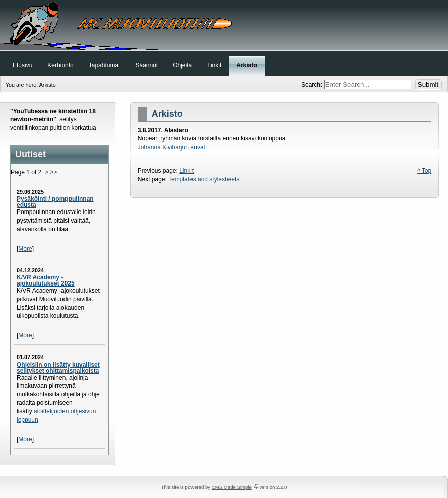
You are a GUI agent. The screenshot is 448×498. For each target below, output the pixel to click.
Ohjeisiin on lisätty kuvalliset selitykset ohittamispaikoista (58, 368)
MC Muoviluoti (224, 25)
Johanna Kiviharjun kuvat (171, 147)
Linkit (186, 171)
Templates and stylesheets (204, 179)
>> (53, 172)
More (25, 249)
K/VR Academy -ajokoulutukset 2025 (46, 280)
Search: (313, 85)
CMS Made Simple (232, 487)
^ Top (424, 171)
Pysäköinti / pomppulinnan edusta (55, 202)
